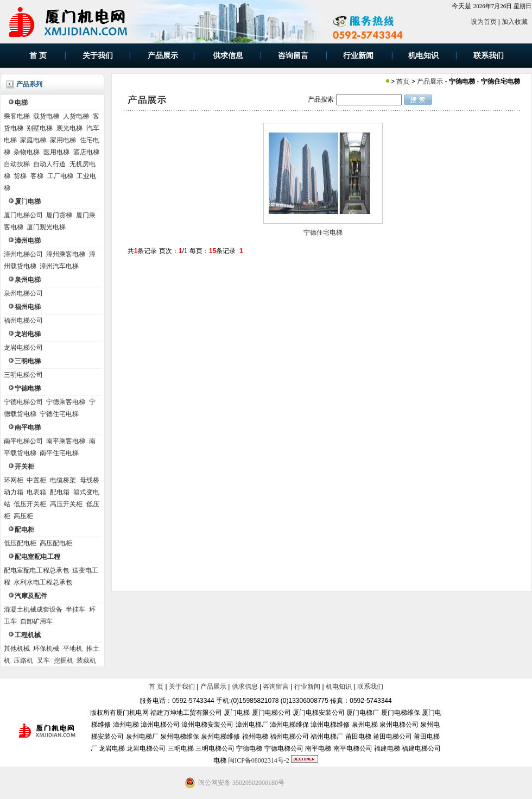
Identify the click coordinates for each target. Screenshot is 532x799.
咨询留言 (276, 687)
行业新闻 (307, 687)
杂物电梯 (27, 152)
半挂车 (75, 609)
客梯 (37, 176)
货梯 (20, 176)
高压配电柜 (56, 543)
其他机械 (17, 649)
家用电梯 (63, 140)
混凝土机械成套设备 (33, 609)
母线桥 (90, 480)
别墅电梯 (40, 128)
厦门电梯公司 (23, 215)
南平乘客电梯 (66, 441)
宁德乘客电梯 (66, 402)
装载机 (86, 660)
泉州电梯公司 (23, 293)
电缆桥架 (63, 480)
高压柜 (23, 516)
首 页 (156, 687)
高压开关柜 (66, 504)
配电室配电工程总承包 (36, 570)
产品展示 (430, 81)
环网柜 (14, 480)
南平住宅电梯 (59, 453)
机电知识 (339, 687)
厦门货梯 (59, 215)
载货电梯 (46, 116)
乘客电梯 (17, 116)
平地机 (73, 649)
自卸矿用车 (36, 621)
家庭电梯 (33, 140)
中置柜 (36, 480)
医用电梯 (56, 152)
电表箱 (36, 492)
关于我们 (182, 687)
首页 (403, 81)
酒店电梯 (86, 152)
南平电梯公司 (23, 441)
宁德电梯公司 (23, 402)
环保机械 (46, 649)
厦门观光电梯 (46, 227)
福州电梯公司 (23, 320)
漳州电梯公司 (23, 254)
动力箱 (14, 492)
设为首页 (484, 22)
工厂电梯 (60, 176)
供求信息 (245, 687)
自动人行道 (49, 164)
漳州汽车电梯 (59, 266)
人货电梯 (76, 116)
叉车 (43, 660)
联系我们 (370, 687)
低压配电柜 (20, 543)
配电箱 (60, 492)
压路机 (23, 660)
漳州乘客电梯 (66, 254)
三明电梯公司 (23, 375)
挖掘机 (64, 660)
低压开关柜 (30, 504)
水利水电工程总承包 (43, 582)
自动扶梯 (17, 164)
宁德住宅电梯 (59, 414)
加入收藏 (515, 22)
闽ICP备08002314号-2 (259, 760)
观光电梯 (69, 128)
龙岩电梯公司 (23, 348)
